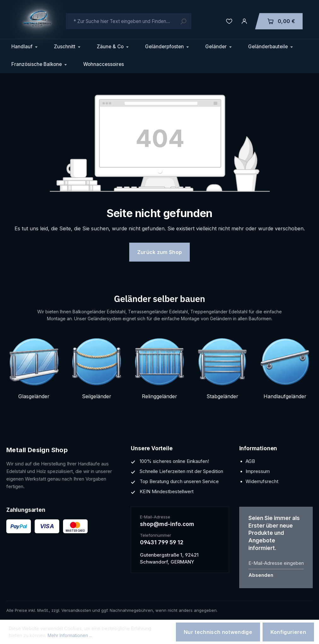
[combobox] (129, 21)
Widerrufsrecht (262, 481)
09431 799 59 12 (162, 542)
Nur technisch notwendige (218, 632)
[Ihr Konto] (244, 21)
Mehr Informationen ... (70, 635)
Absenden (261, 575)
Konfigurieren (288, 632)
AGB (250, 461)
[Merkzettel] (229, 21)
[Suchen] (183, 21)
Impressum (258, 471)
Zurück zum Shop (160, 252)
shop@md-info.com (167, 524)
